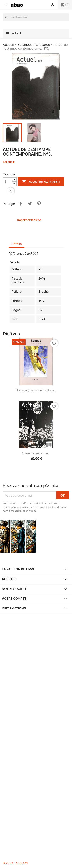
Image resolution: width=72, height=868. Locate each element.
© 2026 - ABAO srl (15, 863)
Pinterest (39, 204)
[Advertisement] (36, 737)
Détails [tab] (17, 244)
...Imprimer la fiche (28, 220)
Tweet (30, 204)
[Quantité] (7, 182)
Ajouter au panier (41, 182)
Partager (21, 204)
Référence (17, 254)
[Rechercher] (36, 17)
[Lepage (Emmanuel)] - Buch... (36, 390)
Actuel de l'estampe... (36, 453)
